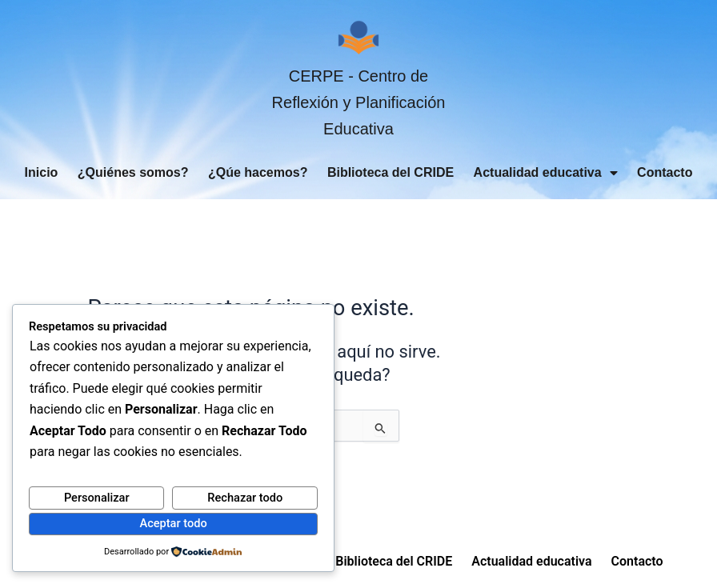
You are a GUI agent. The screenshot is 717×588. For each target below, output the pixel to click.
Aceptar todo (173, 523)
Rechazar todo (245, 498)
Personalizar (97, 498)
